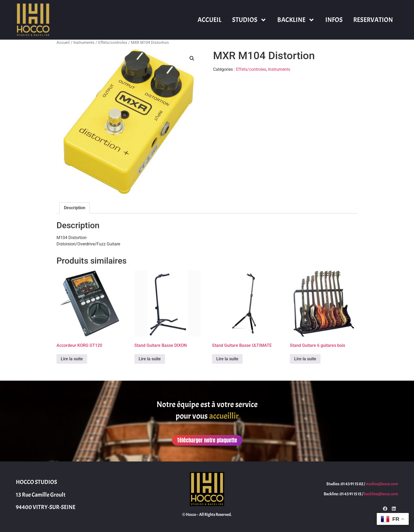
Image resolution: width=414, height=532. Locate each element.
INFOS (334, 20)
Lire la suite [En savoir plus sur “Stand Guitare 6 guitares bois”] (305, 359)
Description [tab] (75, 208)
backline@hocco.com (381, 494)
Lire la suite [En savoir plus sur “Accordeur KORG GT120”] (72, 359)
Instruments (84, 43)
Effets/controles (113, 43)
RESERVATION (373, 20)
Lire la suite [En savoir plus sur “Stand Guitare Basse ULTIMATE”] (227, 359)
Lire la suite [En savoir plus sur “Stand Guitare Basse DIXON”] (150, 359)
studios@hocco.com (382, 484)
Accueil (63, 43)
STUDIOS (249, 20)
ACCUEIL (210, 20)
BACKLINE (296, 20)
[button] (192, 58)
